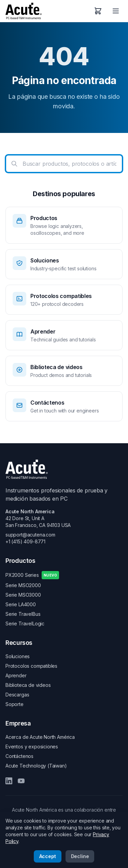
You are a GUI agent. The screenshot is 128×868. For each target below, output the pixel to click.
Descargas (17, 695)
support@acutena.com (30, 535)
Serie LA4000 (21, 604)
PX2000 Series (32, 575)
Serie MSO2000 (23, 585)
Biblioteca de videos (28, 685)
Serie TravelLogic (25, 623)
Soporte (15, 704)
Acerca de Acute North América (40, 737)
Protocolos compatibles (31, 666)
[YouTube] (21, 781)
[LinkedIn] (9, 781)
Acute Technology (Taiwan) (36, 766)
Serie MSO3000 (23, 595)
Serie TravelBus (23, 614)
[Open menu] (116, 11)
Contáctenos (19, 756)
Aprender (16, 675)
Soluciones (18, 656)
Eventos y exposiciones (32, 747)
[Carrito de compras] (98, 11)
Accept (48, 856)
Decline (80, 856)
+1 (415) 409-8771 (25, 541)
